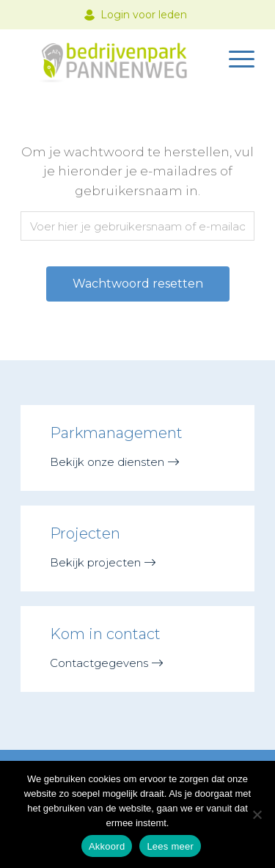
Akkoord (107, 846)
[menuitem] (234, 58)
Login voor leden (144, 15)
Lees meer (170, 846)
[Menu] (234, 58)
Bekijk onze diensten (107, 462)
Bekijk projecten (95, 562)
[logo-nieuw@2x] (114, 58)
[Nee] (257, 814)
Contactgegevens (99, 663)
